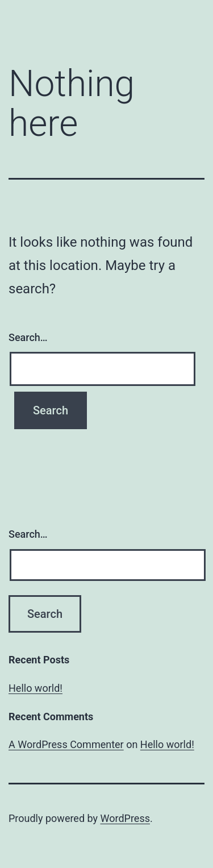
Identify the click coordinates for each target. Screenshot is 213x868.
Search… (28, 337)
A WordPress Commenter (66, 744)
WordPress (125, 818)
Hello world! (35, 688)
